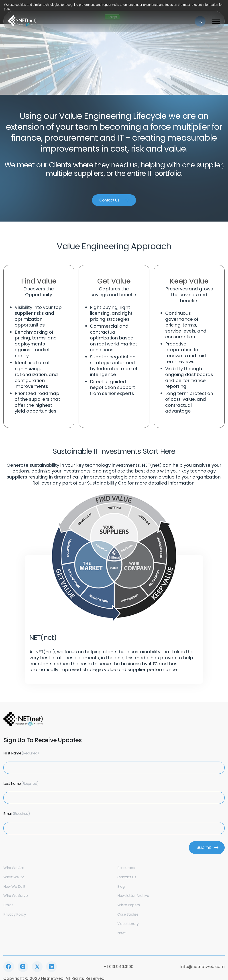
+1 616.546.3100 (119, 968)
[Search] (200, 21)
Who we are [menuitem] (14, 869)
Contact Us (109, 200)
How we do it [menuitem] (14, 888)
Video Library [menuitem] (128, 925)
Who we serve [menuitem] (15, 897)
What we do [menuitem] (14, 878)
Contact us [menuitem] (127, 878)
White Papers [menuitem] (128, 906)
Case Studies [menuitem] (128, 915)
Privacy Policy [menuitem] (15, 915)
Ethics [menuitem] (8, 906)
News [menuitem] (122, 934)
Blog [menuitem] (121, 888)
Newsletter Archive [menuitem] (133, 897)
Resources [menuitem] (126, 869)
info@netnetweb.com (203, 968)
